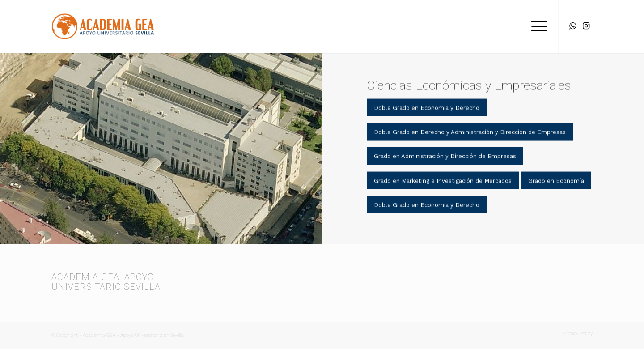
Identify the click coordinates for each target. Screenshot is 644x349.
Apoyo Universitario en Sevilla (152, 335)
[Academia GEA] (106, 26)
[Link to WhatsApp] (572, 26)
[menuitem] (536, 26)
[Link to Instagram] (586, 26)
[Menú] (536, 26)
